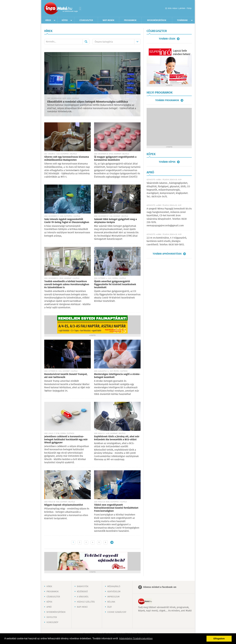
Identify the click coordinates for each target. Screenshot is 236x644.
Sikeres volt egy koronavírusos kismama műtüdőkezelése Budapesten (67, 159)
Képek (65, 20)
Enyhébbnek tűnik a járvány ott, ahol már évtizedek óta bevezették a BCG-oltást (117, 438)
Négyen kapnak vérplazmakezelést (64, 505)
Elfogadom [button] (219, 639)
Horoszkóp (52, 622)
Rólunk (111, 602)
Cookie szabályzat (117, 612)
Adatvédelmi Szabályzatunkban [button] (136, 638)
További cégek (167, 39)
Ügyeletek (52, 617)
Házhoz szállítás (86, 602)
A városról (83, 597)
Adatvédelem (114, 592)
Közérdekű (82, 592)
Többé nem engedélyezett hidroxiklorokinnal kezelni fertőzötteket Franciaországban (116, 508)
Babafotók (83, 587)
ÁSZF (110, 607)
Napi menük (109, 20)
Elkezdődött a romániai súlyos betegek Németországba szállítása (88, 102)
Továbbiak (182, 20)
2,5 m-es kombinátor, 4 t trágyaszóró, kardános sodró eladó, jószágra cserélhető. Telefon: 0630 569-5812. (167, 241)
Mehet (86, 42)
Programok (130, 20)
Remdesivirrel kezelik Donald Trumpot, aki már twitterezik (66, 376)
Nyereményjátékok (157, 20)
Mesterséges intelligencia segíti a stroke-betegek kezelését (117, 376)
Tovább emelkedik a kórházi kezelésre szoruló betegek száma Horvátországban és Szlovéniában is (67, 285)
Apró (49, 607)
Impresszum (113, 597)
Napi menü (82, 607)
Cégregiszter (86, 20)
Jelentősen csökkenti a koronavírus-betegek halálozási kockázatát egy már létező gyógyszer (66, 440)
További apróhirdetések (167, 254)
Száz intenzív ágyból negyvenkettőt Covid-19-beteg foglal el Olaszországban (67, 221)
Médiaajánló (114, 587)
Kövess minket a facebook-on (160, 587)
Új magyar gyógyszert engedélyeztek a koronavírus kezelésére (115, 159)
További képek (167, 162)
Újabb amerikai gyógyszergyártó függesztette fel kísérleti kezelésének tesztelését (115, 285)
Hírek (48, 20)
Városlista (80, 9)
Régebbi (112, 542)
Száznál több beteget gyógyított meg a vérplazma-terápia (115, 221)
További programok (167, 100)
